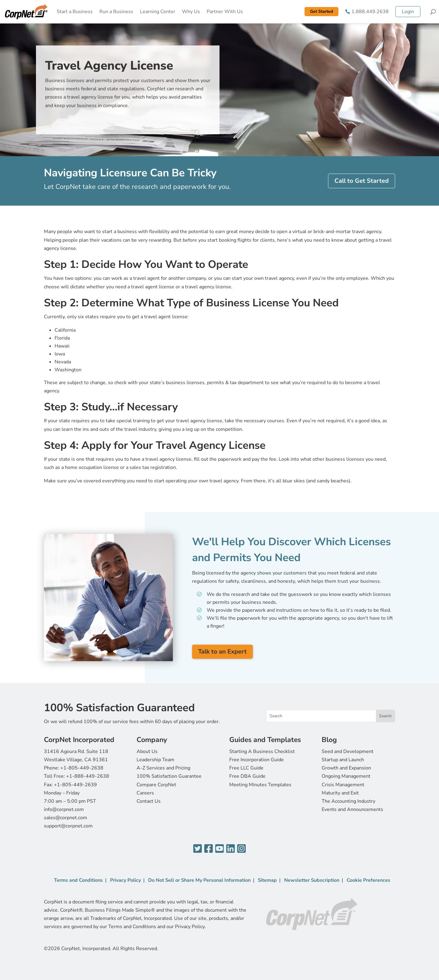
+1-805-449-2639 (75, 785)
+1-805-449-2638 (82, 768)
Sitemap (267, 880)
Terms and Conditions (78, 880)
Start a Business (75, 12)
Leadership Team (155, 760)
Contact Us (149, 801)
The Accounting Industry (348, 801)
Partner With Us (225, 12)
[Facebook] (209, 849)
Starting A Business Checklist (262, 751)
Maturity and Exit (340, 793)
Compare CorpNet (156, 785)
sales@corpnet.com (66, 818)
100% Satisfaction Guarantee (169, 776)
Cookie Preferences (368, 880)
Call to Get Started (362, 181)
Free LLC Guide (246, 768)
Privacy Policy (125, 880)
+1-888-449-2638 (88, 776)
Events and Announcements (352, 809)
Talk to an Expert (222, 652)
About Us (147, 751)
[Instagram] (241, 849)
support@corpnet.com (68, 826)
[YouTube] (220, 849)
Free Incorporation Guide (257, 760)
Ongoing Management (346, 776)
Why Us (191, 12)
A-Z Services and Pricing (163, 768)
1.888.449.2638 (370, 12)
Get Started (321, 11)
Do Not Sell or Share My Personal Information (199, 880)
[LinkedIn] (230, 849)
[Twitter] (198, 849)
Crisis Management (343, 785)
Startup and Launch (343, 760)
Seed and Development (348, 751)
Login (408, 12)
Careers (145, 793)
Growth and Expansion (346, 768)
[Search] (433, 12)
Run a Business (116, 12)
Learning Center (158, 12)
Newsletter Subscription (312, 880)
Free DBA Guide (247, 776)
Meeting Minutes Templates (260, 785)
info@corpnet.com (64, 809)
